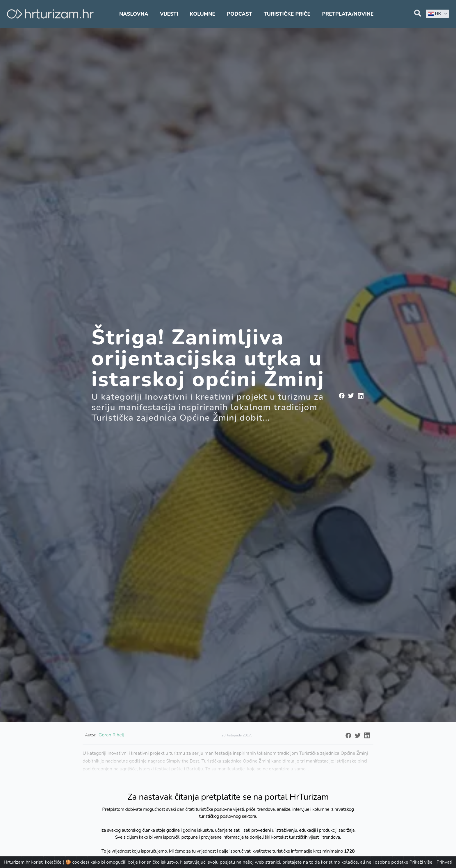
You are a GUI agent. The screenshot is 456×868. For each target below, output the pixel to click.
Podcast (239, 14)
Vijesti (169, 14)
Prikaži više (421, 862)
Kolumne (203, 14)
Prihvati (444, 862)
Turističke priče (287, 14)
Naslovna (134, 14)
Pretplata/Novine (348, 14)
